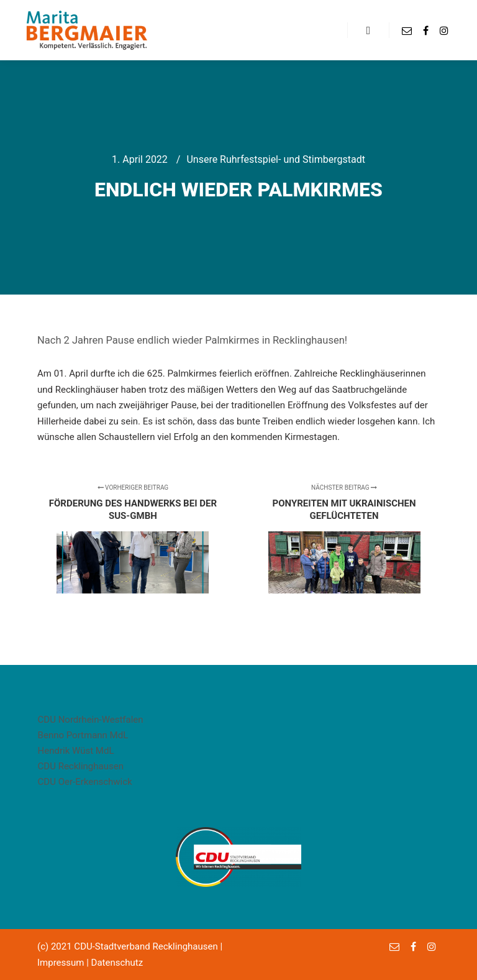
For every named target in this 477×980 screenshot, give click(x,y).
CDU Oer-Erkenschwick (85, 782)
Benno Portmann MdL (83, 735)
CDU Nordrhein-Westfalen (91, 720)
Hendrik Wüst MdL (76, 751)
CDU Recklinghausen (81, 766)
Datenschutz (117, 963)
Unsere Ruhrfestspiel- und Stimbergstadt (275, 159)
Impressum (61, 963)
